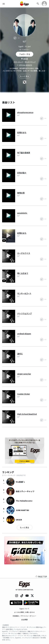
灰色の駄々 (22, 173)
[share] (15, 38)
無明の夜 (21, 193)
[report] (19, 38)
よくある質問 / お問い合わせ (24, 612)
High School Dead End (27, 414)
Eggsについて (25, 609)
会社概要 (24, 620)
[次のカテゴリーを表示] (45, 550)
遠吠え (20, 354)
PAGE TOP (41, 577)
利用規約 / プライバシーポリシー (24, 616)
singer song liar (24, 374)
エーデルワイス (24, 253)
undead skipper (24, 334)
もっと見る (25, 76)
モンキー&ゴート (24, 293)
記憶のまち (22, 132)
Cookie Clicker (24, 394)
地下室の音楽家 (24, 153)
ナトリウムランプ (24, 313)
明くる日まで (23, 273)
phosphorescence (25, 112)
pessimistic (22, 213)
